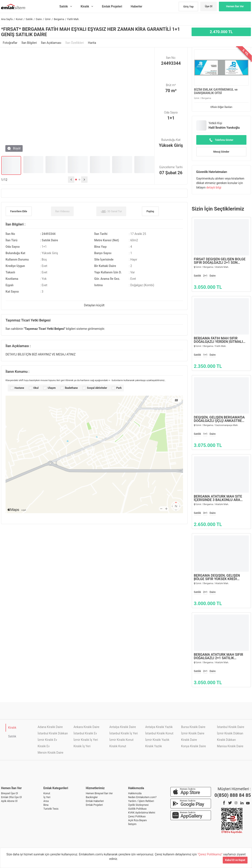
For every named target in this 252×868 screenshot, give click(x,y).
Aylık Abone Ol (9, 801)
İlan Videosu (62, 211)
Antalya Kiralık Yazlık (159, 727)
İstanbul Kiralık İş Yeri (124, 733)
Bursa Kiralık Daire (193, 727)
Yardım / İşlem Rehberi (141, 801)
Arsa (46, 801)
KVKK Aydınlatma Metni (142, 813)
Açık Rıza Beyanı (137, 820)
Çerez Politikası (137, 816)
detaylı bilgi (214, 187)
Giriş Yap (188, 7)
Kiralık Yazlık (154, 746)
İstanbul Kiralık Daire (231, 727)
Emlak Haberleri (95, 801)
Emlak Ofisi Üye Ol (11, 797)
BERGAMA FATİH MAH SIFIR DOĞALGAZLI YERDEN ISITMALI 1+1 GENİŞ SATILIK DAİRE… (218, 340)
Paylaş (150, 211)
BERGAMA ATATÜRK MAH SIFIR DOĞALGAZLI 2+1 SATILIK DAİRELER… (219, 656)
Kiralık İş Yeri (82, 746)
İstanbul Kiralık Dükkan (53, 733)
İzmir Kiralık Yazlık (157, 740)
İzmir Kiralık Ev (47, 740)
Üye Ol (209, 6)
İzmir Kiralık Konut (121, 740)
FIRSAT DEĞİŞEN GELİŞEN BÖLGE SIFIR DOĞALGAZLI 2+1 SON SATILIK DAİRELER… (220, 261)
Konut (47, 793)
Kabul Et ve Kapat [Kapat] (235, 860)
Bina (46, 805)
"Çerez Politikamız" (210, 854)
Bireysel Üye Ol (10, 793)
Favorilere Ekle (19, 211)
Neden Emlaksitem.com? (142, 797)
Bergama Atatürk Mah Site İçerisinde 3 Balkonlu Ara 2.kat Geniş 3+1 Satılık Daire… (220, 498)
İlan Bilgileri (30, 43)
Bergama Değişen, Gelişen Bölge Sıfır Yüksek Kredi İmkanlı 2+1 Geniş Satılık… (217, 577)
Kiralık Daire (189, 740)
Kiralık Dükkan (226, 740)
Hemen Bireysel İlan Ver (99, 793)
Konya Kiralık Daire (193, 746)
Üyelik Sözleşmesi (138, 805)
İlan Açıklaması (51, 43)
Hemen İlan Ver (235, 6)
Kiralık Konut (118, 746)
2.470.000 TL (221, 32)
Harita (92, 43)
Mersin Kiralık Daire (50, 753)
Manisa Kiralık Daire (230, 746)
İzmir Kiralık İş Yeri (86, 740)
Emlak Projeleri (94, 805)
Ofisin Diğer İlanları (221, 107)
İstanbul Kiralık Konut (159, 733)
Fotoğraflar (10, 43)
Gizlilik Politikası (137, 809)
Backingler (92, 797)
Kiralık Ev (44, 746)
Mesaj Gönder (221, 152)
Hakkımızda (135, 793)
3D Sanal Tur (111, 211)
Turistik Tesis (51, 809)
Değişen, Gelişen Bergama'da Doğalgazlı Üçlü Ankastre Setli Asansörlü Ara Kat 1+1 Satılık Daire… (219, 419)
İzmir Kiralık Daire (193, 733)
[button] (76, 180)
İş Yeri (47, 797)
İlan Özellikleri (75, 43)
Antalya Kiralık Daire (123, 727)
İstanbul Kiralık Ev (85, 733)
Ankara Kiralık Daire (86, 727)
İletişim (132, 824)
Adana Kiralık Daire (50, 727)
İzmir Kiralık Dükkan (230, 733)
